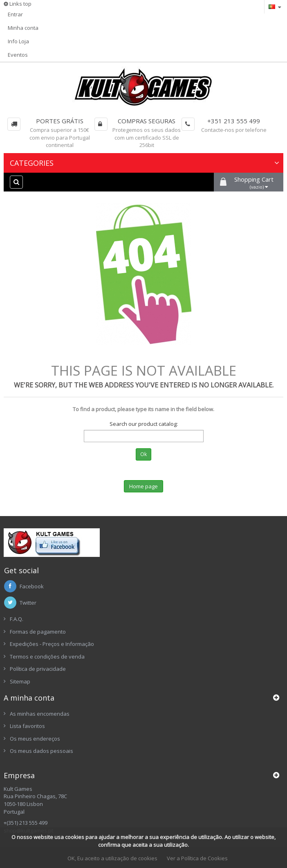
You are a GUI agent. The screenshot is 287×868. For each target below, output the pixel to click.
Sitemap (20, 681)
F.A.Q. (17, 619)
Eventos (18, 55)
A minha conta (29, 698)
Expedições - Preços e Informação (52, 644)
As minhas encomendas (40, 714)
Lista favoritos (27, 726)
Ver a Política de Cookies (197, 858)
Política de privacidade (38, 669)
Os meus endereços (35, 739)
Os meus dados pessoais (41, 751)
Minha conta (23, 28)
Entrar (15, 14)
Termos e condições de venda (47, 657)
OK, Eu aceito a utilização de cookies (112, 858)
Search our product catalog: (144, 424)
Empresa (19, 775)
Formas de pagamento (38, 632)
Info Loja (18, 41)
